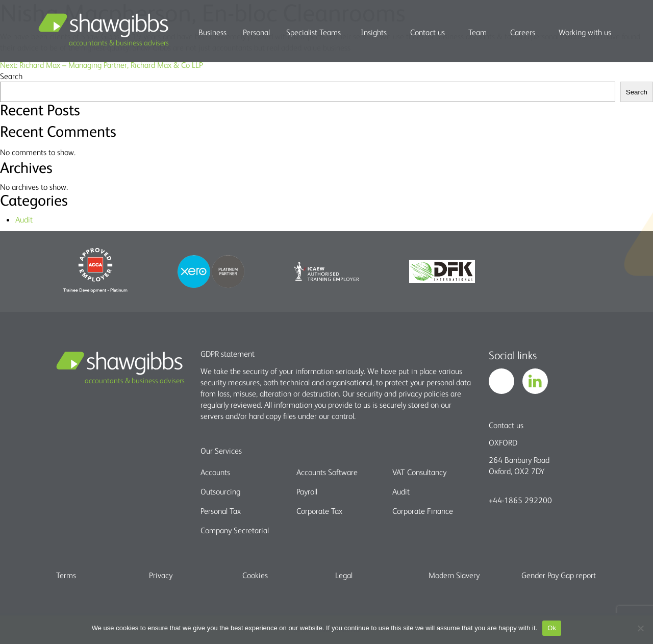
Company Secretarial (235, 530)
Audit (24, 219)
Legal (344, 575)
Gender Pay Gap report (559, 575)
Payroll (307, 491)
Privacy (161, 575)
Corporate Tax (319, 511)
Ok (552, 628)
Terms (66, 575)
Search (11, 76)
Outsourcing (220, 491)
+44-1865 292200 (520, 500)
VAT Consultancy (419, 472)
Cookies (255, 575)
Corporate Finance (423, 511)
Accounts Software (327, 472)
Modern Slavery (454, 575)
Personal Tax (221, 511)
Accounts (215, 472)
